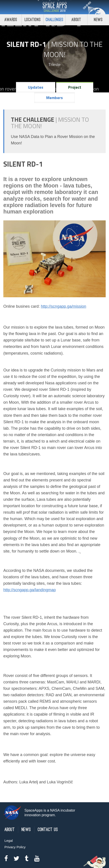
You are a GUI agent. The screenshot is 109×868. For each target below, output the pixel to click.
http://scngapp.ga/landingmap (30, 590)
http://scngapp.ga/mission (63, 306)
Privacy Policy (15, 847)
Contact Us (48, 830)
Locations (33, 20)
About (76, 20)
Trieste (54, 65)
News (26, 830)
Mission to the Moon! (73, 49)
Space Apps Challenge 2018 (55, 7)
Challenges (55, 20)
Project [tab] (75, 87)
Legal (9, 841)
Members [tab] (54, 98)
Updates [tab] (36, 87)
